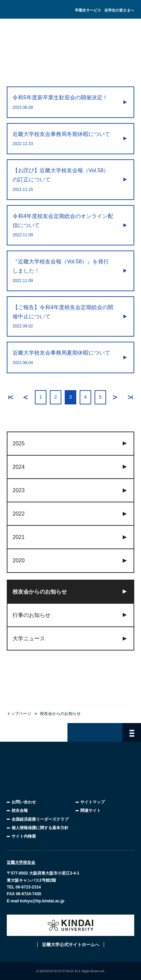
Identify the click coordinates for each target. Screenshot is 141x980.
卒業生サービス (88, 10)
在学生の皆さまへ (119, 10)
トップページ (19, 714)
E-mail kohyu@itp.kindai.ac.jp (36, 901)
